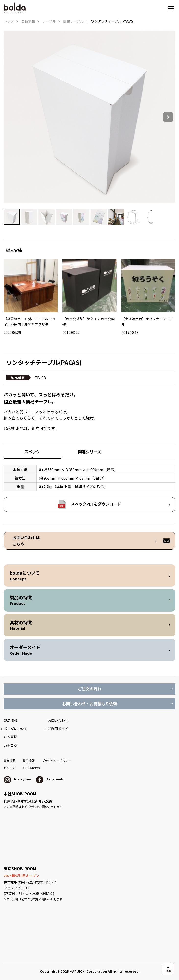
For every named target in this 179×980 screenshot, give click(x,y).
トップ (9, 21)
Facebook (50, 779)
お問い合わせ (58, 720)
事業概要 (10, 761)
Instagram (17, 779)
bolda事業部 (31, 768)
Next (168, 117)
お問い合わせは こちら (26, 541)
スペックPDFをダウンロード (96, 504)
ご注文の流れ (90, 689)
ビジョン (10, 768)
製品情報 (28, 21)
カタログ (11, 745)
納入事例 (11, 736)
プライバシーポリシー (57, 761)
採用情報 (29, 761)
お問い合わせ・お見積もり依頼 (90, 704)
